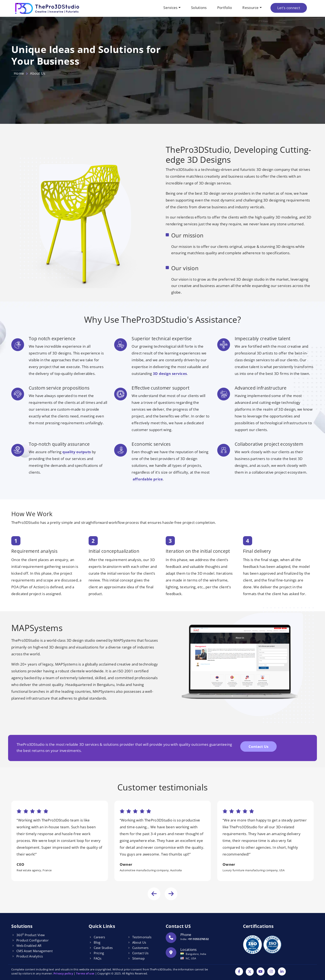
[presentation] (154, 894)
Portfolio (225, 8)
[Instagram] (271, 972)
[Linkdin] (282, 972)
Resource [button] (250, 8)
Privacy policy (63, 973)
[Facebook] (239, 972)
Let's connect (289, 8)
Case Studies (103, 948)
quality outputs (77, 452)
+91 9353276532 (198, 939)
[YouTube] (261, 972)
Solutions (199, 8)
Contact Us (259, 746)
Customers (140, 948)
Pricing (99, 953)
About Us (139, 942)
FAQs (98, 958)
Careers (99, 937)
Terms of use (85, 973)
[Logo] (47, 8)
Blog (97, 942)
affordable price (148, 479)
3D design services (170, 374)
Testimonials (142, 937)
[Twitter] (250, 972)
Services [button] (170, 8)
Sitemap (138, 958)
